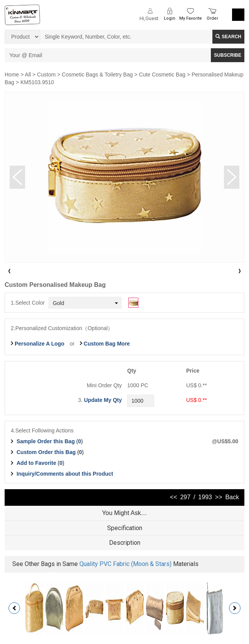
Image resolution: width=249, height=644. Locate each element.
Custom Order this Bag (47, 452)
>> (219, 497)
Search (228, 37)
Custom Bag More (107, 344)
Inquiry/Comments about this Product (65, 474)
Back (232, 497)
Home (12, 75)
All (28, 75)
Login (170, 18)
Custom (46, 75)
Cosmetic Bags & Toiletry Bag (97, 75)
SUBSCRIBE (228, 55)
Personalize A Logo (40, 344)
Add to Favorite (36, 463)
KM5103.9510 (37, 82)
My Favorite (191, 18)
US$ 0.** (197, 400)
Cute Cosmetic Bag (162, 75)
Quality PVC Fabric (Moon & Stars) (125, 564)
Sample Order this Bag (46, 441)
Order (212, 18)
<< (174, 497)
